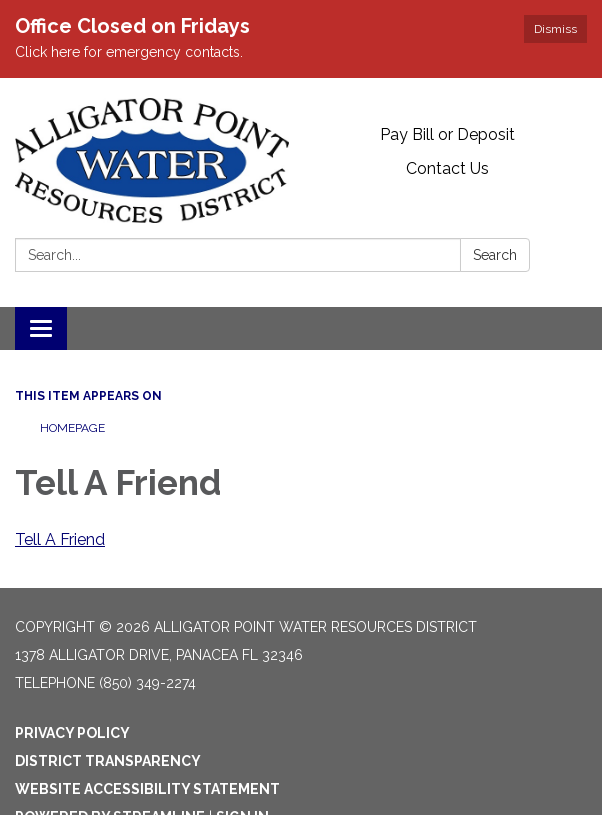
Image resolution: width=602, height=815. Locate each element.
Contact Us (447, 168)
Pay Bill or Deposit (447, 134)
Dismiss (555, 29)
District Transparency (108, 761)
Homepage (72, 428)
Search (495, 255)
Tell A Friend (60, 539)
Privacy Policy (72, 733)
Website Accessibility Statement (147, 789)
